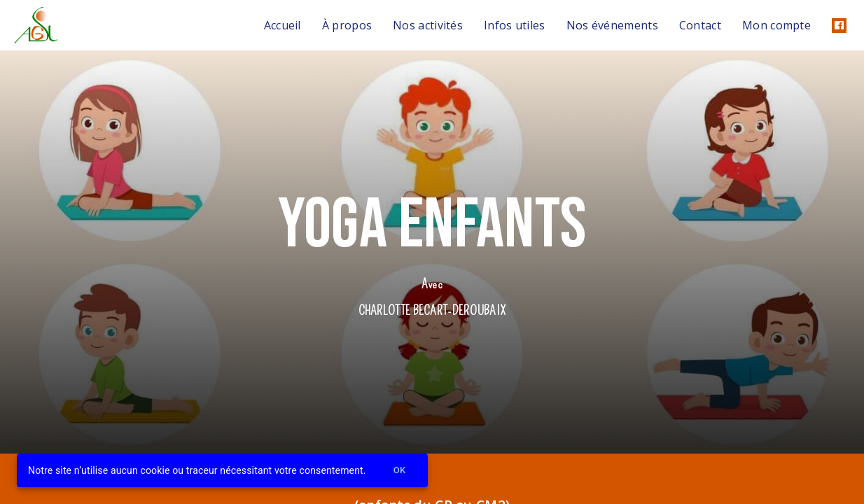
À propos (347, 25)
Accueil (283, 25)
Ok (400, 471)
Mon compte (776, 25)
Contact (700, 25)
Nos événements (612, 25)
